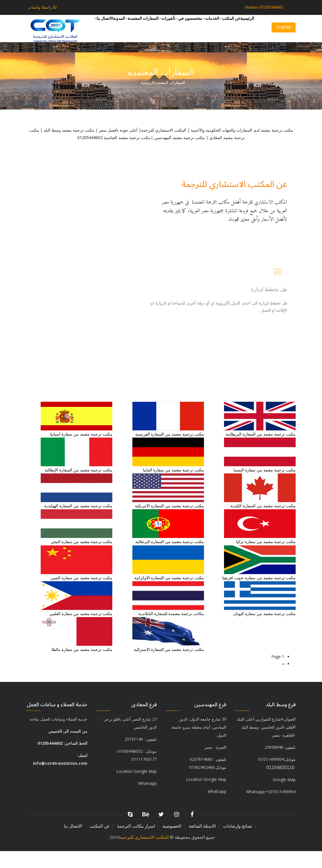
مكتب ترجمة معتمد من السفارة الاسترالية (169, 666)
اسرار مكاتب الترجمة (136, 843)
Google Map (284, 796)
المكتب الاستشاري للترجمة (144, 854)
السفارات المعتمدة (233, 48)
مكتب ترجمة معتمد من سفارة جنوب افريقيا (259, 595)
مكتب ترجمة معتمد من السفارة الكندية (263, 523)
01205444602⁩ (90, 154)
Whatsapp (217, 808)
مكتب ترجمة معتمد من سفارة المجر (82, 558)
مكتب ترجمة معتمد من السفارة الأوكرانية (169, 595)
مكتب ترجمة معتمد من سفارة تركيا (266, 558)
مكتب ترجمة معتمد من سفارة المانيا (173, 487)
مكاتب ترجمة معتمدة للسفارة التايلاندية (171, 630)
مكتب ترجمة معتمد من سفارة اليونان (264, 630)
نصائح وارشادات (238, 843)
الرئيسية (244, 26)
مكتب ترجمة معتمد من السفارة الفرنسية (170, 451)
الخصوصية (172, 843)
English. (282, 36)
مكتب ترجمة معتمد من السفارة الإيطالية (78, 487)
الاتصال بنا (180, 48)
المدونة (202, 48)
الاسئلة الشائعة (202, 843)
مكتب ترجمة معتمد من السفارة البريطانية (261, 451)
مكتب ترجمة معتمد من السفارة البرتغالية (169, 558)
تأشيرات (134, 26)
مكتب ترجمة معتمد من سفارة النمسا (265, 487)
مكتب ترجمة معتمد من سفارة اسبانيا (81, 451)
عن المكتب (219, 26)
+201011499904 (271, 808)
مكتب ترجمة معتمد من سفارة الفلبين (81, 630)
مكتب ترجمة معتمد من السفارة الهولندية (78, 523)
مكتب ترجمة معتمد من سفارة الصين (81, 595)
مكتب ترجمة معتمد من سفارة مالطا (82, 666)
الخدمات (193, 26)
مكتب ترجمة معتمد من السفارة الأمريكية (169, 523)
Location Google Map (137, 788)
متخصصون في (164, 26)
